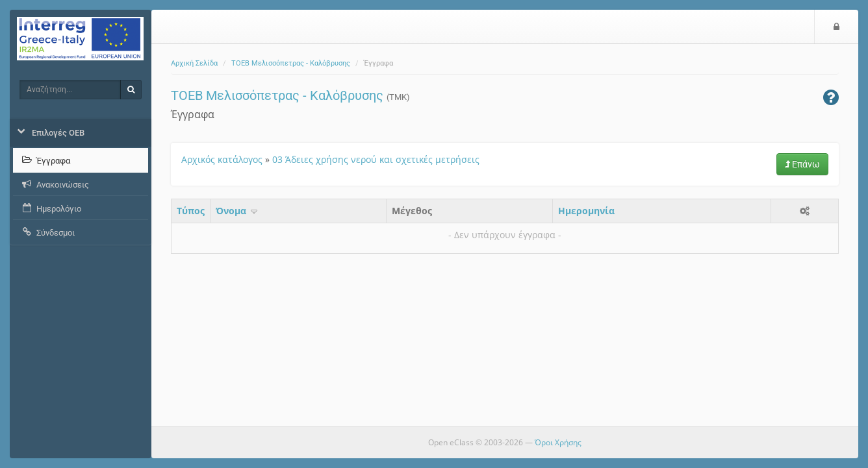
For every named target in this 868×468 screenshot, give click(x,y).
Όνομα (237, 211)
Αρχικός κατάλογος (222, 159)
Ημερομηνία (586, 211)
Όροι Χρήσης (558, 442)
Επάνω (802, 164)
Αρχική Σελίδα (194, 63)
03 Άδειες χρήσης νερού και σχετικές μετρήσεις (376, 159)
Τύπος (191, 211)
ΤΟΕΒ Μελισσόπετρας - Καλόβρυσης (291, 63)
